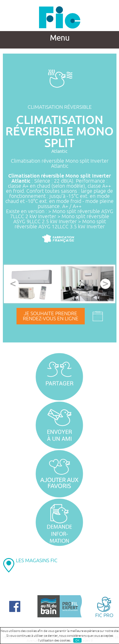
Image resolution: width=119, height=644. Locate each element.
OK (77, 640)
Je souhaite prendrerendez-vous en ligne (51, 316)
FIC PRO (104, 607)
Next (105, 284)
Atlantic (60, 151)
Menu (60, 38)
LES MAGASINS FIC (37, 561)
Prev (14, 284)
